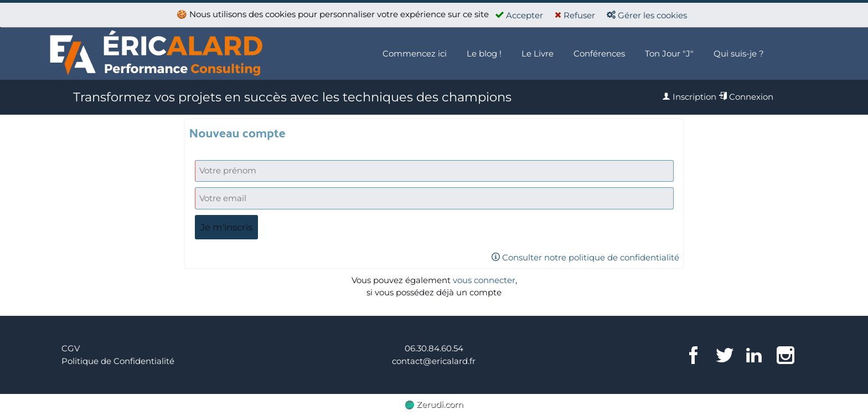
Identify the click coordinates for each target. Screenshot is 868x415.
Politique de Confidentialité (118, 361)
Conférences (599, 53)
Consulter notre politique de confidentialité (585, 257)
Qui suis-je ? (739, 53)
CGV (71, 348)
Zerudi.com (434, 404)
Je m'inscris (226, 227)
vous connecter (484, 280)
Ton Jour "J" (669, 53)
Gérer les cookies (647, 15)
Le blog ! (484, 53)
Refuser (575, 15)
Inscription (689, 97)
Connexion (746, 97)
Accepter (519, 15)
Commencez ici (415, 53)
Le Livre (538, 53)
